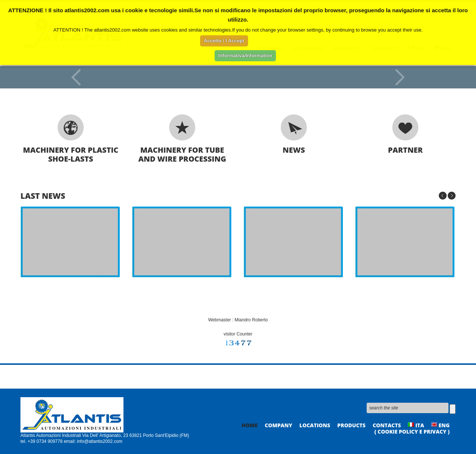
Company (279, 425)
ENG (440, 425)
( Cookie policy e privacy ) (412, 432)
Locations (315, 425)
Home (250, 425)
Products (351, 425)
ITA (416, 425)
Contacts (387, 425)
